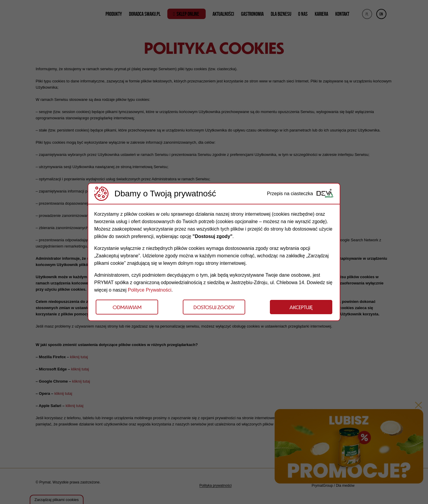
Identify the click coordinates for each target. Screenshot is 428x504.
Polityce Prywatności (150, 290)
